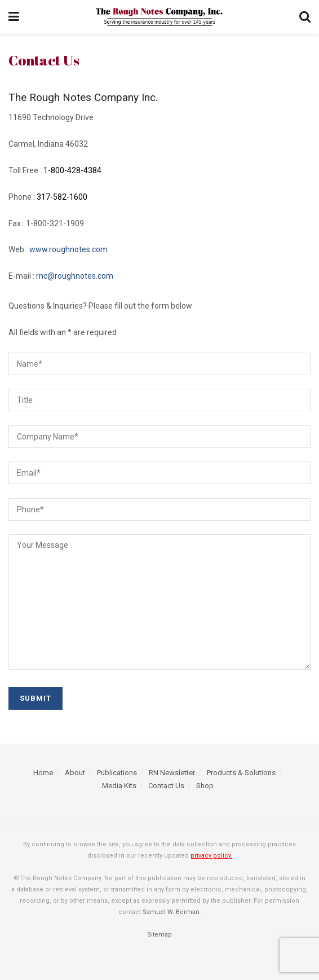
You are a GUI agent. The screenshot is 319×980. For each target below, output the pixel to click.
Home (43, 773)
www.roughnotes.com (68, 249)
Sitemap (159, 935)
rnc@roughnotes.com (75, 276)
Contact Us (166, 786)
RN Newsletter (172, 773)
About (75, 773)
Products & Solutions (241, 773)
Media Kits (119, 786)
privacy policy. (211, 856)
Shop (205, 786)
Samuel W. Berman (171, 912)
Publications (117, 773)
